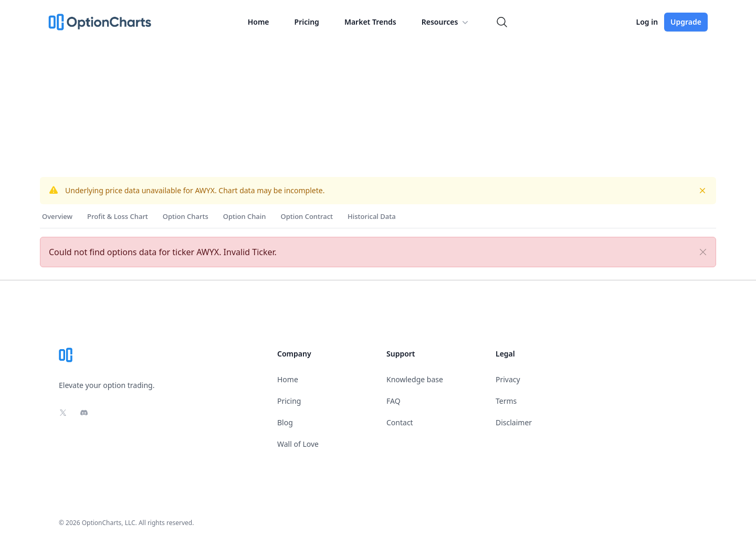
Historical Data (372, 216)
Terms (506, 401)
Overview (57, 216)
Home (259, 22)
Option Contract (307, 216)
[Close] (703, 252)
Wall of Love (298, 444)
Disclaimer (514, 422)
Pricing (307, 22)
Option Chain (245, 216)
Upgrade (686, 22)
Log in (647, 22)
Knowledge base (415, 379)
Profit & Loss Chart (118, 216)
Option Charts (186, 216)
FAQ (393, 401)
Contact (400, 422)
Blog (285, 422)
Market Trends (370, 22)
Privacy (508, 379)
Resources (446, 22)
